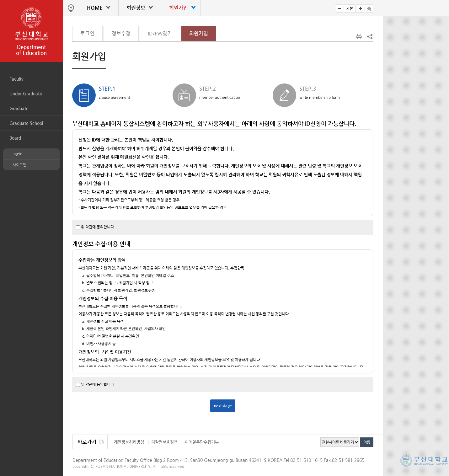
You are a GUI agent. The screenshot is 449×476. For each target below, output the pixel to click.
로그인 (87, 33)
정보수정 (121, 33)
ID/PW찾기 (160, 33)
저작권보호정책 (164, 442)
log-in (17, 154)
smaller (339, 8)
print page (360, 37)
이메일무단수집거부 (202, 442)
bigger (360, 8)
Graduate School (26, 123)
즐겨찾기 (369, 8)
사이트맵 (19, 165)
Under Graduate (26, 94)
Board (15, 138)
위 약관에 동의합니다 (97, 227)
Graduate (19, 108)
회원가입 (199, 33)
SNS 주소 (369, 36)
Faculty (16, 79)
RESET (350, 8)
